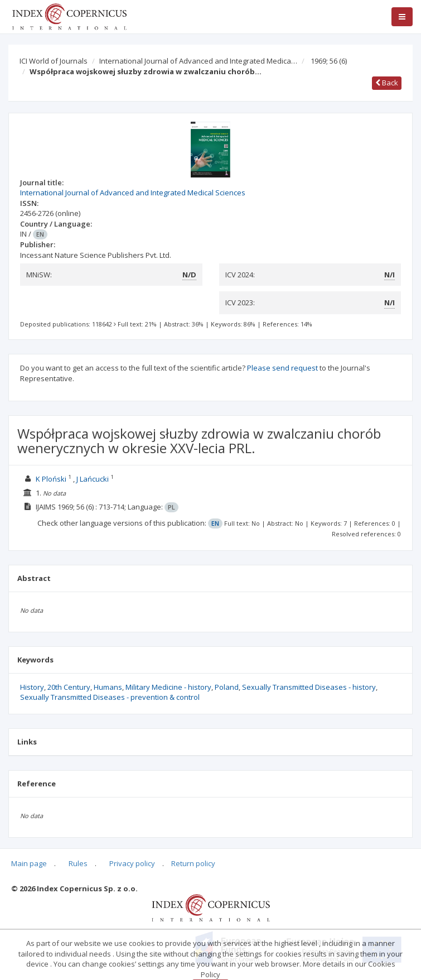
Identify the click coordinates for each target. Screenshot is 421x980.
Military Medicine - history (168, 687)
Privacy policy (132, 863)
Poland (227, 687)
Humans (108, 687)
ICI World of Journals (54, 61)
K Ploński (51, 479)
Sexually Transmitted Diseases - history (309, 687)
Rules (78, 863)
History (32, 687)
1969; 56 (329, 61)
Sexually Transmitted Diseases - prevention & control (110, 697)
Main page (29, 863)
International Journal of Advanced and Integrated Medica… (198, 61)
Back (387, 83)
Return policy (193, 863)
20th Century (69, 687)
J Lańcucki (93, 479)
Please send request (282, 368)
